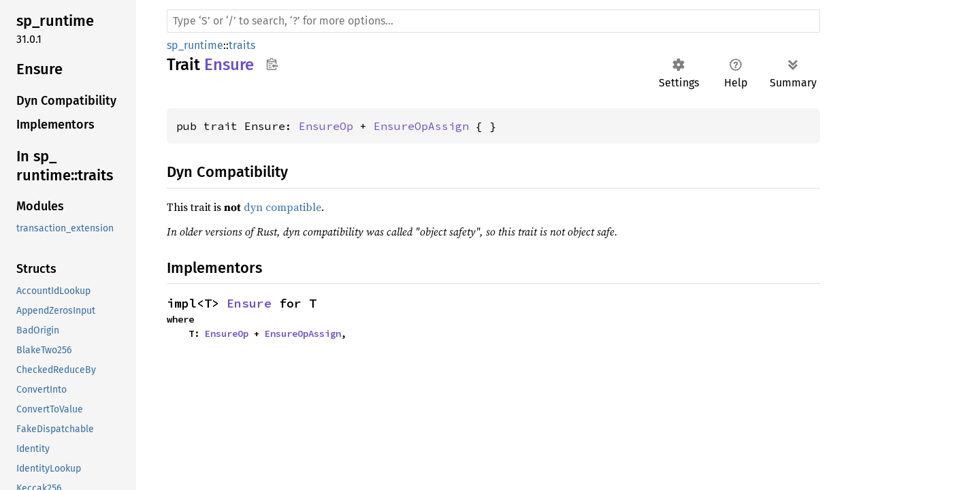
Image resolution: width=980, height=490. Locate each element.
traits (242, 45)
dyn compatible (282, 207)
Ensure (249, 303)
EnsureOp (326, 126)
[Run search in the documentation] (493, 21)
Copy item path (272, 64)
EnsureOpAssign (421, 126)
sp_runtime (195, 45)
